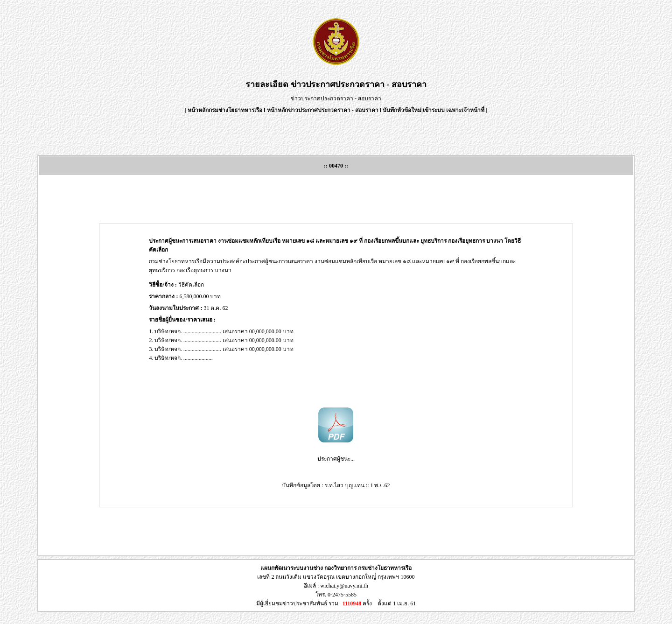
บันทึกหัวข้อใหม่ (402, 110)
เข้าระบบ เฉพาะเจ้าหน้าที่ (454, 110)
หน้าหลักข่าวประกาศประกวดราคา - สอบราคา (323, 110)
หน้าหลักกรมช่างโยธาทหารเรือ (225, 110)
